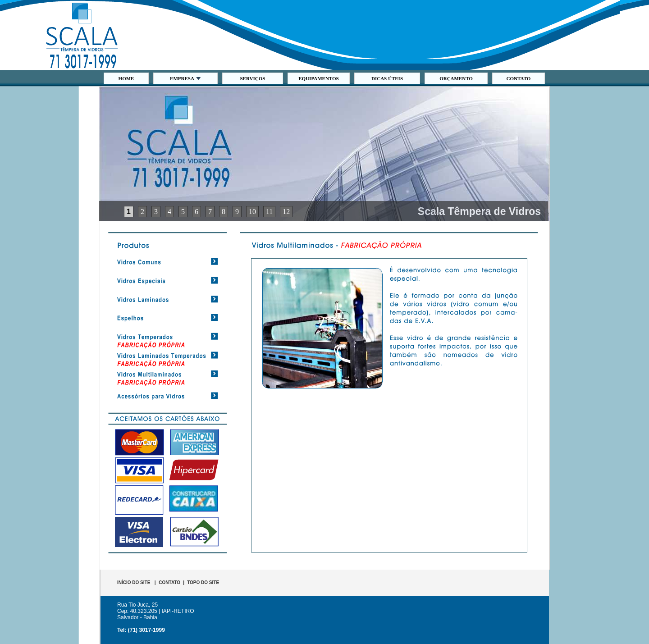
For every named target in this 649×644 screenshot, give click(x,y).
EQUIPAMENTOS (318, 78)
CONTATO (519, 78)
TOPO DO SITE (203, 582)
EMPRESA (185, 78)
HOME (126, 78)
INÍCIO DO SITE (134, 582)
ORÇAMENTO (456, 78)
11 (269, 212)
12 (286, 212)
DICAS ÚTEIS (387, 78)
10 (252, 212)
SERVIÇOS (253, 78)
